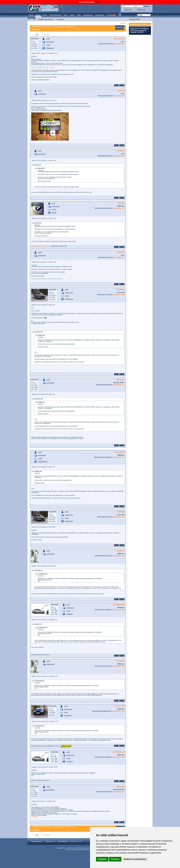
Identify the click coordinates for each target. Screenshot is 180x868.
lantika (121, 203)
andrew (121, 91)
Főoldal (59, 848)
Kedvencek (60, 19)
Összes (32, 19)
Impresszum (50, 841)
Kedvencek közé (120, 26)
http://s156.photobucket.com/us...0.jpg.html (43, 67)
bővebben (98, 2)
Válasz (116, 85)
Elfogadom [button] (102, 859)
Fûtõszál (35, 30)
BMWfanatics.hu (46, 8)
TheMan (120, 289)
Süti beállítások (63, 841)
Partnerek (68, 850)
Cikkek (70, 848)
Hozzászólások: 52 (119, 96)
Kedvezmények (77, 850)
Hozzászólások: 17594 (118, 711)
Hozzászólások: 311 (119, 385)
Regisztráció (142, 10)
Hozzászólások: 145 (119, 295)
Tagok (88, 848)
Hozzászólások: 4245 (118, 556)
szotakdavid (119, 605)
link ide (122, 85)
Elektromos (71, 26)
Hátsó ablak (35, 817)
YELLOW (120, 706)
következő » (47, 35)
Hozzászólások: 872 (119, 208)
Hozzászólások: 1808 (118, 610)
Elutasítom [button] (115, 859)
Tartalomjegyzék (58, 26)
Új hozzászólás (119, 29)
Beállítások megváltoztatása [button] (135, 859)
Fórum (64, 848)
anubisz (121, 551)
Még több (123, 23)
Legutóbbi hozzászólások (45, 19)
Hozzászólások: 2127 (118, 457)
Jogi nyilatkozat (36, 841)
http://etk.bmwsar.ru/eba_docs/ (40, 246)
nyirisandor (119, 39)
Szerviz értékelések (79, 848)
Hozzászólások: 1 (119, 44)
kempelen (120, 452)
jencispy (120, 380)
